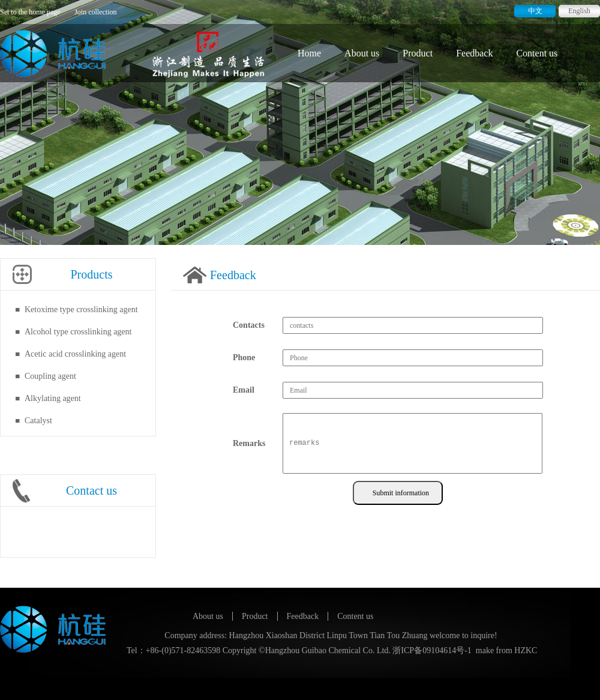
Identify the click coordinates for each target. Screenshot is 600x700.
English (579, 11)
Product (418, 53)
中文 (535, 11)
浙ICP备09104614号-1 (432, 650)
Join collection (95, 12)
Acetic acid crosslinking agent (75, 354)
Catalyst (38, 421)
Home (309, 53)
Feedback (474, 53)
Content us (537, 53)
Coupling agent (50, 376)
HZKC (526, 650)
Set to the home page (30, 12)
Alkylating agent (53, 398)
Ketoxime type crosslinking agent (81, 309)
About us (362, 53)
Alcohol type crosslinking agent (78, 332)
